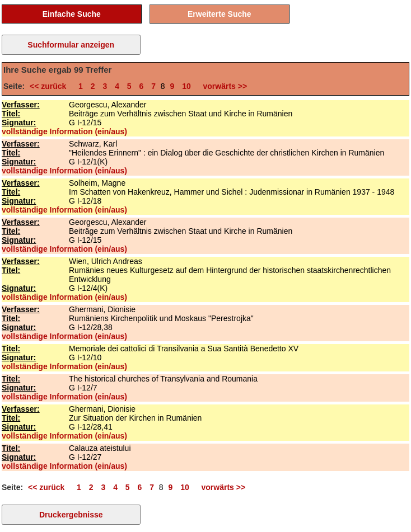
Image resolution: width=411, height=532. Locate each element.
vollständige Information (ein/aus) (64, 131)
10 (186, 86)
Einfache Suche (72, 14)
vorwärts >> (223, 86)
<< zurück (50, 86)
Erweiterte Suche (219, 14)
